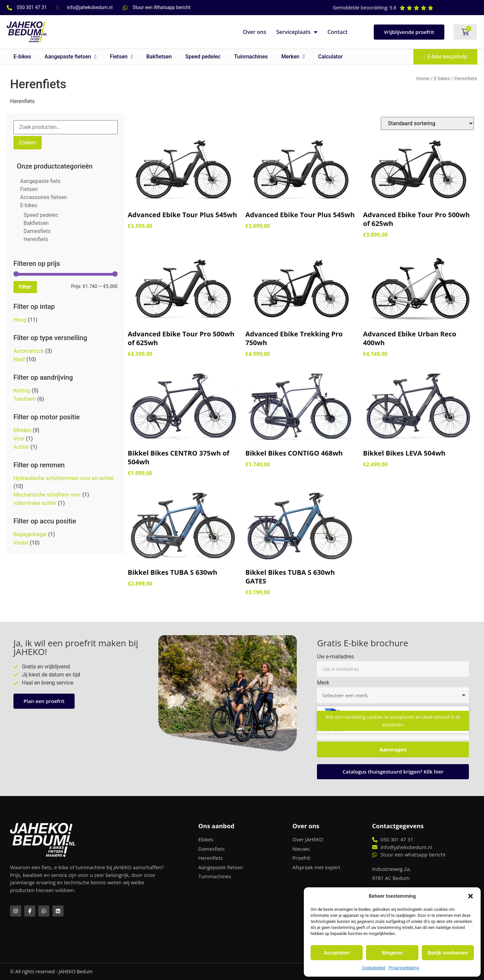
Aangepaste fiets (40, 181)
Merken (293, 57)
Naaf (19, 359)
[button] (471, 896)
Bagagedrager (30, 534)
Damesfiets (37, 231)
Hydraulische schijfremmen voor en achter (64, 478)
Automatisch (29, 351)
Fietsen (121, 57)
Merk (323, 683)
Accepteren (337, 953)
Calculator (331, 57)
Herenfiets (36, 239)
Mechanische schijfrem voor (47, 495)
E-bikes (22, 57)
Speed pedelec (203, 57)
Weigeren (392, 953)
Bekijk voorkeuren (448, 953)
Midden (22, 430)
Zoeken (28, 143)
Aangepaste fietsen (71, 57)
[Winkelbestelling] (427, 123)
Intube (21, 543)
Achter (21, 447)
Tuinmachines (251, 57)
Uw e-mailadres (335, 657)
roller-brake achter (35, 503)
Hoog (20, 320)
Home (423, 79)
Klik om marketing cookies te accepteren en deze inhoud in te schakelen (393, 721)
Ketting (22, 391)
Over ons (255, 32)
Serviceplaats (297, 32)
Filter (25, 287)
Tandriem (25, 399)
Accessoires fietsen (44, 197)
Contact (337, 32)
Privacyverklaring (404, 968)
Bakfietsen (159, 57)
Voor (19, 439)
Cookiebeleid (374, 968)
